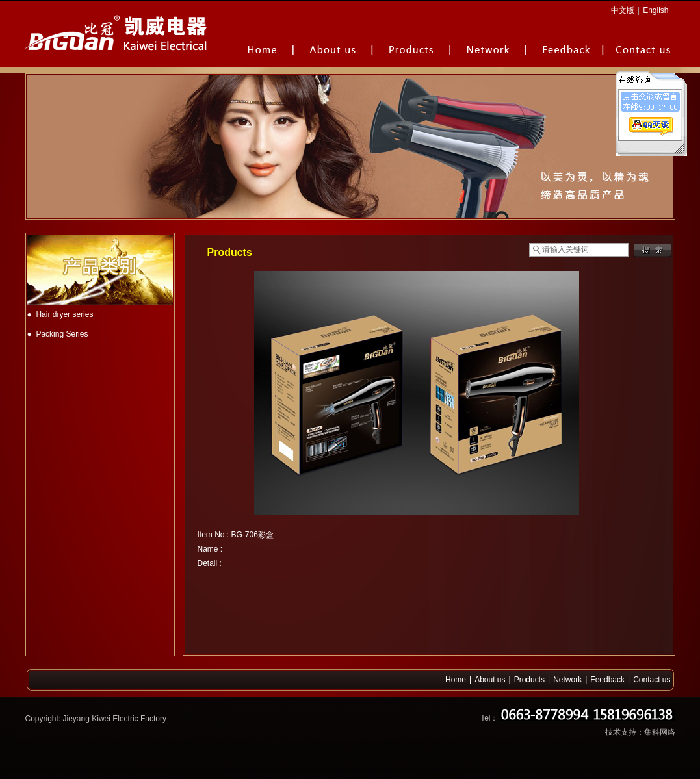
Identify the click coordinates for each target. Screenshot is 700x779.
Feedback (607, 680)
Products (529, 680)
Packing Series (62, 334)
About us (490, 680)
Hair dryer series (64, 314)
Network (567, 680)
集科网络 (660, 732)
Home (456, 680)
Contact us (652, 680)
